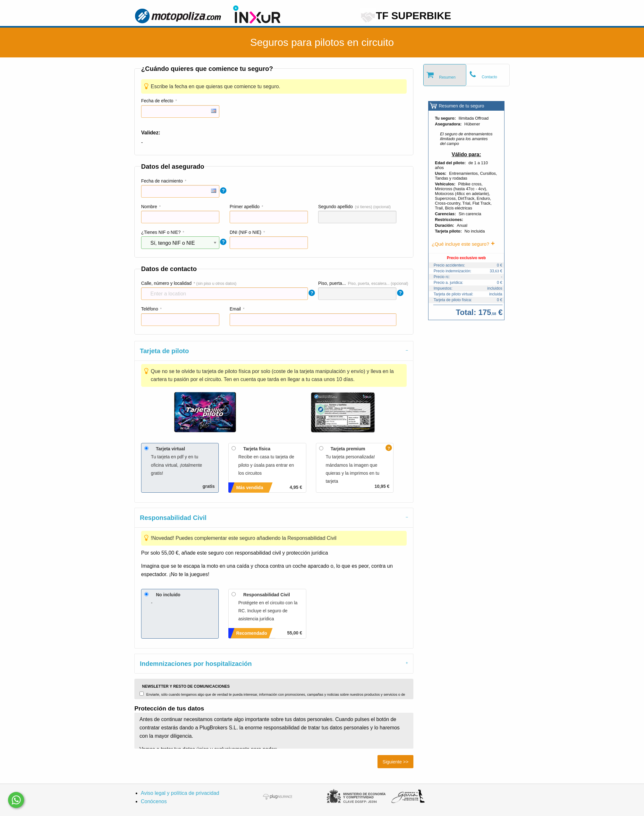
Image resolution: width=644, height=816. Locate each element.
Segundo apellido (335, 207)
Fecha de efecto (157, 101)
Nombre (149, 207)
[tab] (274, 351)
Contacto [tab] (489, 77)
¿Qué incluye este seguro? (460, 244)
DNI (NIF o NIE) (246, 232)
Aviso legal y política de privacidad (180, 793)
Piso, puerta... (332, 283)
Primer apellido (245, 207)
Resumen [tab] (447, 77)
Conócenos (154, 801)
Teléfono (150, 309)
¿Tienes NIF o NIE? (161, 232)
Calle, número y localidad (166, 283)
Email (235, 309)
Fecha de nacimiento (162, 181)
